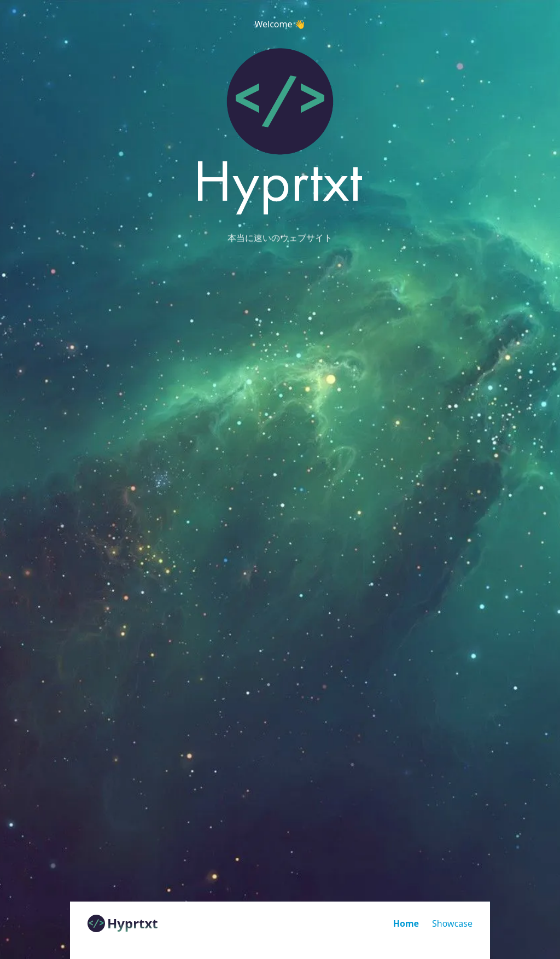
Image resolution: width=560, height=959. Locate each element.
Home (406, 923)
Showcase (452, 923)
